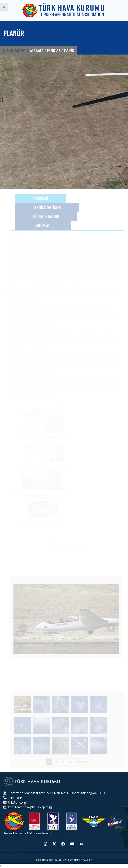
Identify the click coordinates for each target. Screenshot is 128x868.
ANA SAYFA (37, 50)
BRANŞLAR (54, 50)
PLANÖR (69, 50)
